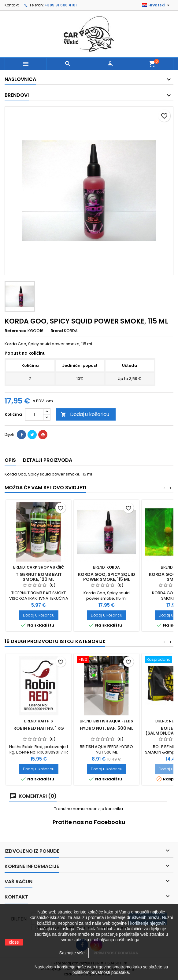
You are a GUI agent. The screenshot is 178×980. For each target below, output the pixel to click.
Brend (57, 331)
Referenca (16, 331)
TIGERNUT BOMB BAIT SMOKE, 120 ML (39, 577)
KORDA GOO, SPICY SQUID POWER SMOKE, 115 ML (107, 577)
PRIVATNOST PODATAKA (116, 953)
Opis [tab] (10, 460)
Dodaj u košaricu (85, 414)
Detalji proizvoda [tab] (48, 460)
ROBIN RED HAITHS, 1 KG (39, 728)
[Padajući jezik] (157, 5)
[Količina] (34, 414)
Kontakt (12, 5)
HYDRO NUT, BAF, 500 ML (107, 728)
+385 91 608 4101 (61, 5)
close (14, 942)
